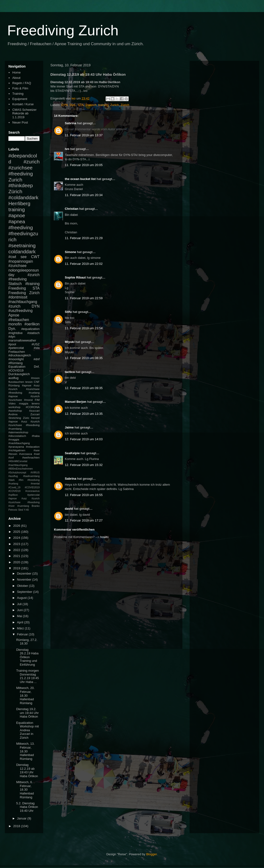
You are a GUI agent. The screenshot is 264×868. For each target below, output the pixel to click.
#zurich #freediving (24, 277)
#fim (21, 480)
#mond (28, 400)
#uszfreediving (21, 311)
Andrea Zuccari (24, 414)
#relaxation (33, 447)
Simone (70, 252)
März (21, 628)
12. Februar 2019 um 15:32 (84, 465)
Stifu (68, 312)
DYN (65, 105)
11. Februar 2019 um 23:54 (84, 328)
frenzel (35, 418)
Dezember (25, 573)
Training (18, 94)
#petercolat (16, 348)
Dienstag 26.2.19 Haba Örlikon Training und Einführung (27, 657)
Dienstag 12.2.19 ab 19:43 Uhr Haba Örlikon (27, 770)
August (22, 598)
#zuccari (34, 411)
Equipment (20, 99)
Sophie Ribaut (75, 277)
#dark (12, 480)
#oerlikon (32, 324)
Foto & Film (20, 88)
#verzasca (26, 454)
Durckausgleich (19, 374)
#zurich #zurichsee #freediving (24, 168)
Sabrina (71, 123)
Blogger (151, 854)
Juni (20, 610)
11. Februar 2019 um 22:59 (84, 298)
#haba (36, 436)
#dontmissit (18, 297)
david (69, 509)
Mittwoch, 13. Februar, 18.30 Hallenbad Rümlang (25, 751)
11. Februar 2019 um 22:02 (84, 264)
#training (32, 284)
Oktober (23, 586)
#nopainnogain (21, 261)
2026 (17, 526)
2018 (17, 826)
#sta (37, 348)
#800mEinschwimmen (21, 469)
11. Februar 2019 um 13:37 (84, 135)
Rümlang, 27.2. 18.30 (27, 642)
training (103, 105)
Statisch (91, 105)
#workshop (15, 411)
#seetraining (22, 245)
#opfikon (13, 495)
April (21, 622)
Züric (26, 418)
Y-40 (26, 510)
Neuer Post (20, 122)
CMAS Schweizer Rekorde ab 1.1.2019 (24, 113)
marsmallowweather (22, 340)
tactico (70, 372)
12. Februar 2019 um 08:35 (84, 358)
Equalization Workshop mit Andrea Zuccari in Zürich (27, 730)
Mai (20, 616)
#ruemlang (23, 506)
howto (105, 537)
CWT (35, 257)
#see (37, 450)
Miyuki (70, 342)
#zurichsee (17, 266)
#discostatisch (17, 436)
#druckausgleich (20, 355)
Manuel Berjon (76, 402)
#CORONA (33, 407)
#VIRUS (35, 473)
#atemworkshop (18, 432)
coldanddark (22, 251)
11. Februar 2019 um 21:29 (84, 238)
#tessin (13, 454)
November (25, 580)
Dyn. (73, 105)
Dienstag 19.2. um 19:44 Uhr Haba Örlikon (27, 713)
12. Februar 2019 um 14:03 (84, 439)
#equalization (30, 329)
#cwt (12, 257)
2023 (17, 544)
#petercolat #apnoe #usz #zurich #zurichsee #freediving (24, 499)
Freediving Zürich (24, 293)
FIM (37, 400)
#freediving (21, 227)
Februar (23, 634)
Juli (20, 604)
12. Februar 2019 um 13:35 (84, 414)
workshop (14, 407)
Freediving (17, 288)
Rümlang (14, 385)
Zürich (125, 105)
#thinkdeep (21, 185)
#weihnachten (31, 457)
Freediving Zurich (63, 30)
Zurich (114, 105)
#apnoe (17, 215)
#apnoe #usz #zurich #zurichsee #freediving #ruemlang (24, 425)
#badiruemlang (31, 476)
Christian (72, 209)
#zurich (14, 306)
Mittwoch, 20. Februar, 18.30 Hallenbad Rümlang (25, 695)
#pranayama (16, 447)
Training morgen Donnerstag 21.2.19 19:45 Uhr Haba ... (27, 676)
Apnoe (14, 315)
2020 (17, 562)
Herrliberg (19, 203)
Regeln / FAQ (22, 83)
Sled (21, 510)
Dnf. (37, 367)
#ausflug (13, 476)
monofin (15, 324)
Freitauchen (17, 352)
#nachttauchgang (23, 302)
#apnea (17, 221)
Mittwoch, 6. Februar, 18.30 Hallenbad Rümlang (25, 790)
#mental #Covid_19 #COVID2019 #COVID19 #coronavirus (24, 487)
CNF (37, 382)
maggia (24, 403)
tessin (29, 382)
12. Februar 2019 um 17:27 (84, 520)
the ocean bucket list (80, 179)
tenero (36, 403)
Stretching (15, 418)
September (25, 592)
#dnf (37, 359)
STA (81, 105)
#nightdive (15, 333)
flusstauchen (16, 382)
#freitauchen (19, 320)
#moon (35, 378)
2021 (17, 556)
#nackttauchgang (19, 443)
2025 (17, 532)
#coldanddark (23, 197)
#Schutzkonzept (17, 473)
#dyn (12, 337)
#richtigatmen (17, 450)
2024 (17, 538)
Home (16, 72)
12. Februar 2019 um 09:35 (84, 388)
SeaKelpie (72, 453)
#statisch (33, 333)
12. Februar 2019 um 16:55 (84, 495)
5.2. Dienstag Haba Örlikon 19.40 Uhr (27, 807)
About (16, 78)
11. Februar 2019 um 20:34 (84, 195)
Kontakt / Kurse (23, 104)
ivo (67, 149)
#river (12, 506)
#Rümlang (15, 363)
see (24, 257)
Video (12, 403)
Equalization (17, 367)
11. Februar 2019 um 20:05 (84, 165)
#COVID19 (16, 370)
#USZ (36, 344)
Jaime (69, 427)
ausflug (13, 378)
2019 (17, 568)
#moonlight (16, 359)
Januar (22, 818)
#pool (12, 344)
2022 (17, 550)
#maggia (14, 439)
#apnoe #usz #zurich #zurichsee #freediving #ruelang (24, 389)
